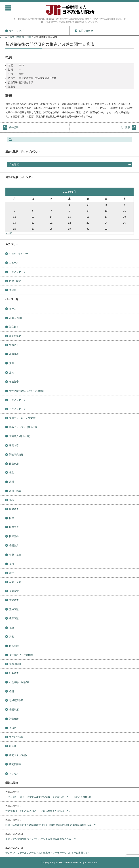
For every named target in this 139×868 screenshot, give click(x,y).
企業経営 (14, 591)
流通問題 (14, 609)
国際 (12, 518)
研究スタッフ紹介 (19, 755)
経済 (12, 691)
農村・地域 (15, 491)
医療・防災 (15, 281)
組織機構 (14, 354)
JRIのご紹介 (16, 318)
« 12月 (9, 233)
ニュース (14, 263)
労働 (12, 637)
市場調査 (14, 600)
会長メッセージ (17, 272)
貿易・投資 (15, 555)
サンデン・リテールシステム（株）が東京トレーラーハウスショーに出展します (48, 853)
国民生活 (14, 646)
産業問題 (14, 618)
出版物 (13, 746)
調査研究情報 (16, 455)
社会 (12, 628)
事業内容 (14, 445)
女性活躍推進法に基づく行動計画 (27, 391)
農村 (12, 482)
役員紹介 (14, 345)
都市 (12, 500)
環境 (12, 573)
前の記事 (14, 127)
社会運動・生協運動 (20, 682)
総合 (12, 472)
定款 (12, 373)
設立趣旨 (14, 327)
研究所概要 (15, 336)
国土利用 (14, 464)
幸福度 (13, 290)
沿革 (12, 363)
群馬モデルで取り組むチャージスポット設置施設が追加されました (41, 839)
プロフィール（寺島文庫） (23, 418)
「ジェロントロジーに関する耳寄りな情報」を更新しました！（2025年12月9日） (49, 797)
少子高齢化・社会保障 (21, 655)
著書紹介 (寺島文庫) (20, 436)
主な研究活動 (16, 737)
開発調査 (14, 509)
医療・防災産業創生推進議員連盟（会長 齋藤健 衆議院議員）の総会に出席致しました (51, 825)
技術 (12, 564)
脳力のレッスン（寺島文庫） (25, 427)
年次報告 (14, 382)
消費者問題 (15, 664)
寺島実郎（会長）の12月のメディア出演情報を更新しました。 (38, 811)
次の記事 (125, 127)
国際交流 (14, 527)
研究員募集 (15, 764)
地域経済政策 (16, 700)
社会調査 (14, 673)
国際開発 (14, 536)
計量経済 (14, 719)
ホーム (13, 309)
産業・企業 (15, 582)
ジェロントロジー (19, 254)
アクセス (14, 774)
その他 (13, 728)
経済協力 (14, 545)
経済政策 (14, 709)
